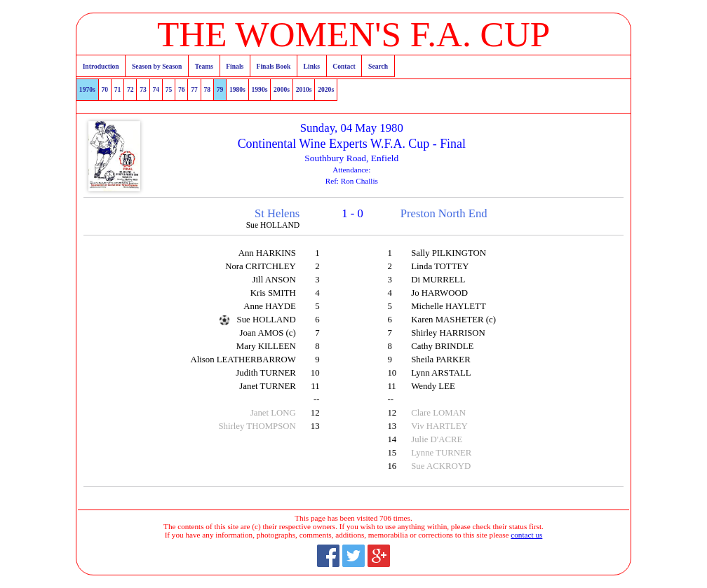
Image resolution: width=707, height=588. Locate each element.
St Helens (277, 213)
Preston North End (444, 213)
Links (312, 66)
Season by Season (157, 66)
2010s (304, 89)
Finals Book (274, 66)
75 (169, 89)
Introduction (101, 66)
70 (105, 89)
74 (156, 89)
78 (207, 89)
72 (130, 89)
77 (194, 89)
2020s (326, 89)
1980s (237, 89)
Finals (235, 66)
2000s (282, 89)
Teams (204, 66)
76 (182, 89)
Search (378, 66)
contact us (526, 535)
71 (118, 89)
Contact (344, 66)
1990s (259, 89)
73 (143, 89)
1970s (87, 89)
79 (220, 89)
